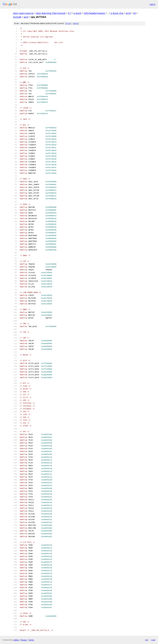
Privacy (24, 640)
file (68, 23)
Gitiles (16, 640)
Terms (31, 640)
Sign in (152, 4)
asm (26, 17)
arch (128, 13)
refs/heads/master (95, 13)
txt (147, 640)
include (17, 17)
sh (135, 13)
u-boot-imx (117, 13)
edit (76, 23)
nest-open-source (23, 13)
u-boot (77, 13)
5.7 (69, 13)
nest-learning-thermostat (51, 13)
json (153, 640)
